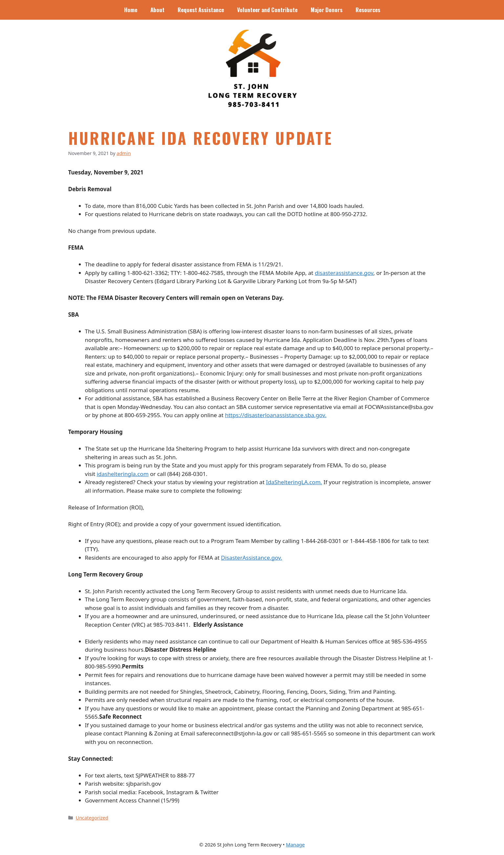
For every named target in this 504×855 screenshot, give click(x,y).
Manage (295, 844)
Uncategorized (92, 818)
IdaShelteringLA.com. (294, 482)
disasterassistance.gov (344, 273)
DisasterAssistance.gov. (252, 558)
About (157, 10)
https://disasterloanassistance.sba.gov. (276, 415)
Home (131, 10)
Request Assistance (201, 10)
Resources (368, 10)
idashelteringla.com (123, 474)
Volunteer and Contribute (267, 10)
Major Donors (327, 10)
